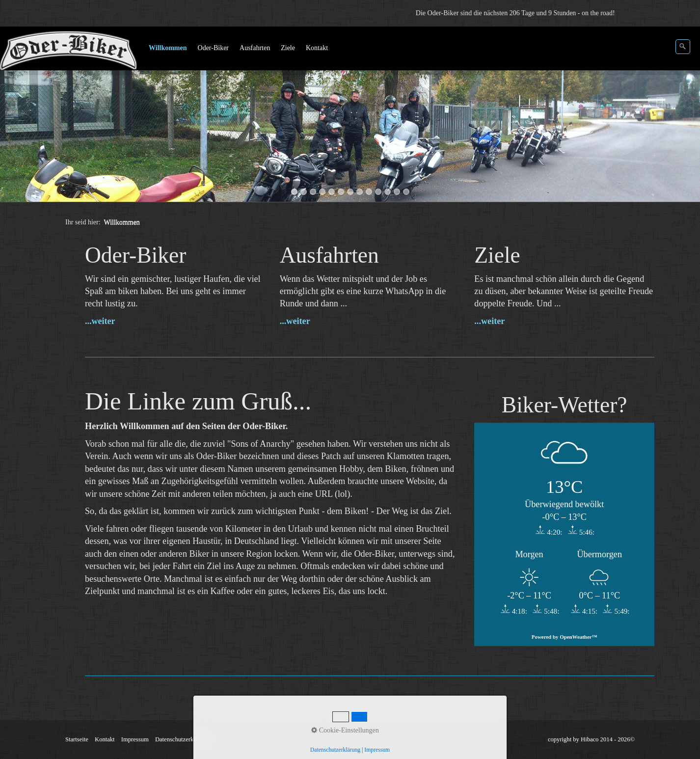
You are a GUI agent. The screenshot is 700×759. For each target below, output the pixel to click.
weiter (683, 116)
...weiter (100, 321)
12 (397, 192)
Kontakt (317, 48)
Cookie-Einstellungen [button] (345, 730)
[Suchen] (683, 47)
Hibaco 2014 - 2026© (608, 739)
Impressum (135, 739)
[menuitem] (168, 48)
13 (406, 192)
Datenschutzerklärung (182, 739)
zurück (17, 116)
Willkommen (168, 48)
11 (388, 192)
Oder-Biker (213, 48)
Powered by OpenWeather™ (565, 637)
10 (378, 192)
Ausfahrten (255, 48)
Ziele (288, 48)
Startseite (77, 739)
